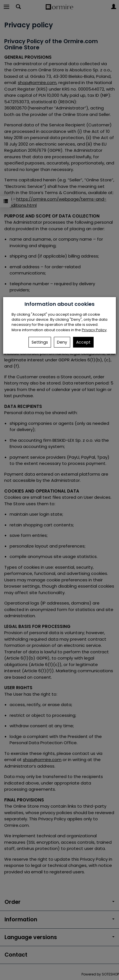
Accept (83, 342)
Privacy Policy (94, 330)
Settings (40, 342)
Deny (62, 342)
